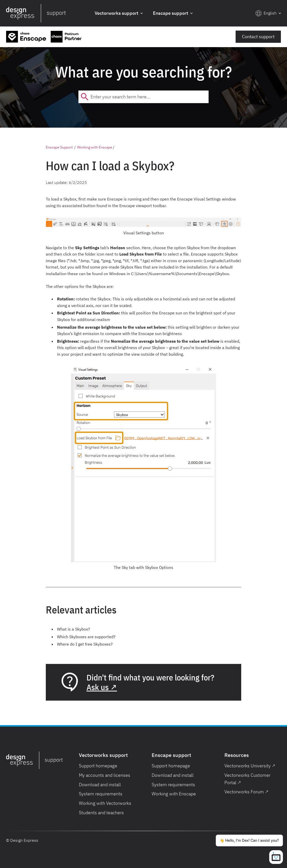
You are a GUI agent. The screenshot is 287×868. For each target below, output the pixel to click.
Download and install (100, 785)
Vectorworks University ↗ (250, 766)
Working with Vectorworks (105, 803)
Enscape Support (59, 147)
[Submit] (85, 97)
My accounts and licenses (105, 775)
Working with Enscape (95, 147)
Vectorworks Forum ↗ (246, 792)
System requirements (101, 794)
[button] (119, 13)
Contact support (258, 37)
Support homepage (98, 766)
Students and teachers (101, 813)
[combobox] (143, 97)
